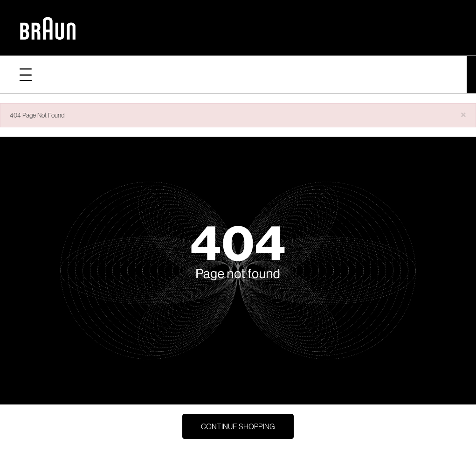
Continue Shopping (238, 426)
